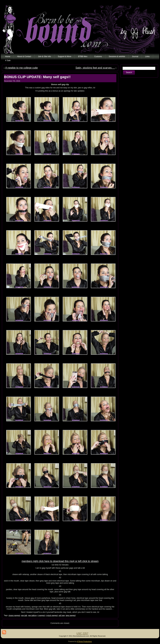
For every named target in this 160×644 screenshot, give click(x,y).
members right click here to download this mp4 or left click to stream (60, 561)
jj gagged (41, 615)
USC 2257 (82, 634)
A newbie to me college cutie (22, 68)
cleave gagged (14, 615)
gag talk (24, 615)
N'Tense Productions (84, 642)
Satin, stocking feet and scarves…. (95, 68)
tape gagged (71, 615)
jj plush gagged (52, 615)
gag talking (32, 615)
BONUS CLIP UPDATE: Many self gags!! (37, 77)
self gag (62, 615)
